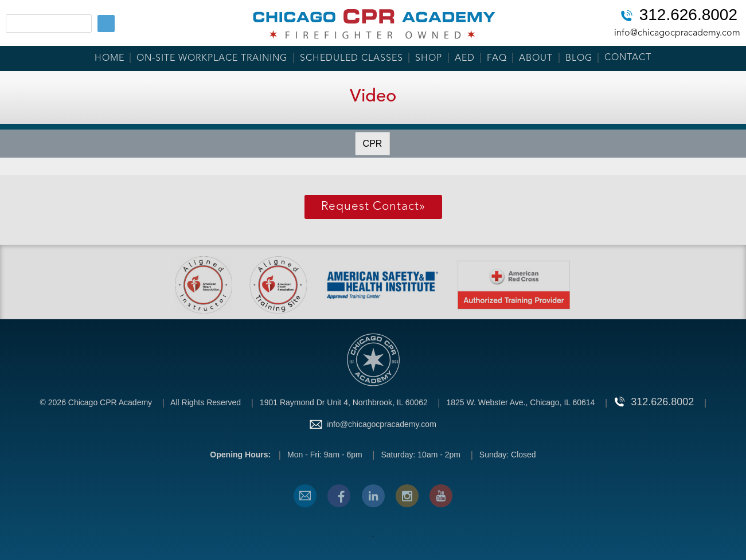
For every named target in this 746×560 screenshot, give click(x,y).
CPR (373, 144)
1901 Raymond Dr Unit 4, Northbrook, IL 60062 (344, 402)
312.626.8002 (688, 16)
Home (110, 58)
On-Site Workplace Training (212, 58)
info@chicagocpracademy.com (677, 33)
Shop (429, 58)
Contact (628, 58)
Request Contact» (373, 207)
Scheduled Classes (351, 58)
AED (465, 58)
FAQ (497, 58)
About (536, 58)
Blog (579, 58)
